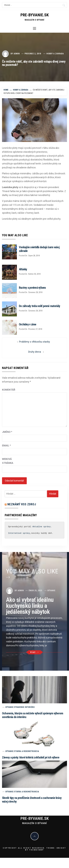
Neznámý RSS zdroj (22, 504)
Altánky (23, 269)
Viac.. (35, 652)
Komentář (9, 390)
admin (17, 54)
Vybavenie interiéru (24, 707)
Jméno (7, 432)
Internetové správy (19, 533)
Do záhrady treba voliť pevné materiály (39, 306)
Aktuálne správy (42, 527)
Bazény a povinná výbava (32, 288)
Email (6, 445)
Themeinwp (37, 850)
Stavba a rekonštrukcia (27, 751)
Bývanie (51, 591)
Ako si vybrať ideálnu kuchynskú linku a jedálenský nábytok (30, 606)
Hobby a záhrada (55, 54)
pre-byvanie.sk (35, 15)
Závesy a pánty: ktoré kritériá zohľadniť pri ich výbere (31, 757)
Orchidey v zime (28, 324)
